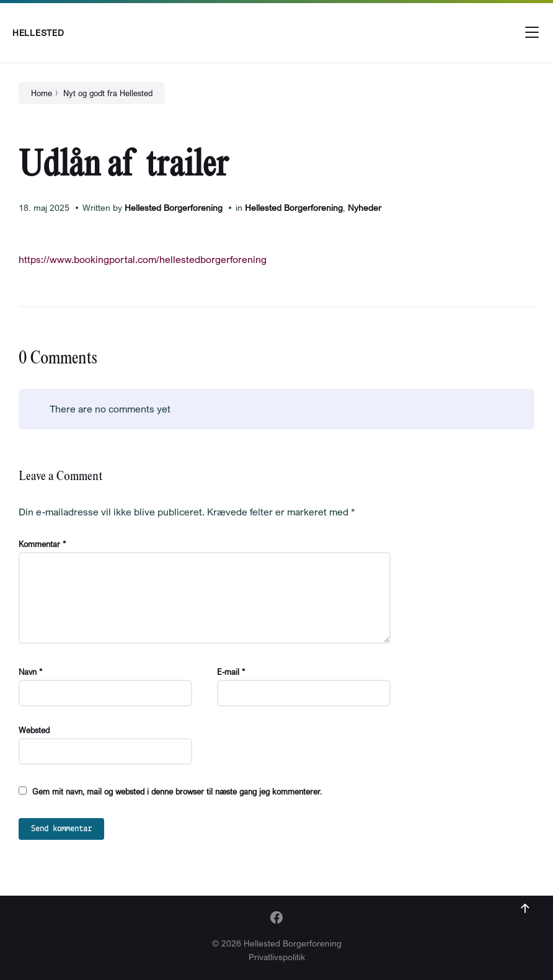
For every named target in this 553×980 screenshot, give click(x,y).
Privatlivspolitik (277, 957)
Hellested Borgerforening (174, 207)
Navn (30, 672)
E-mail (231, 672)
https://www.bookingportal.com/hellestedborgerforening (143, 259)
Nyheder (365, 207)
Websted (34, 730)
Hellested (38, 33)
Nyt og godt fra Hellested (108, 93)
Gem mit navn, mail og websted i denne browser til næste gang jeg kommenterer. (177, 791)
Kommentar (42, 544)
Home (42, 93)
